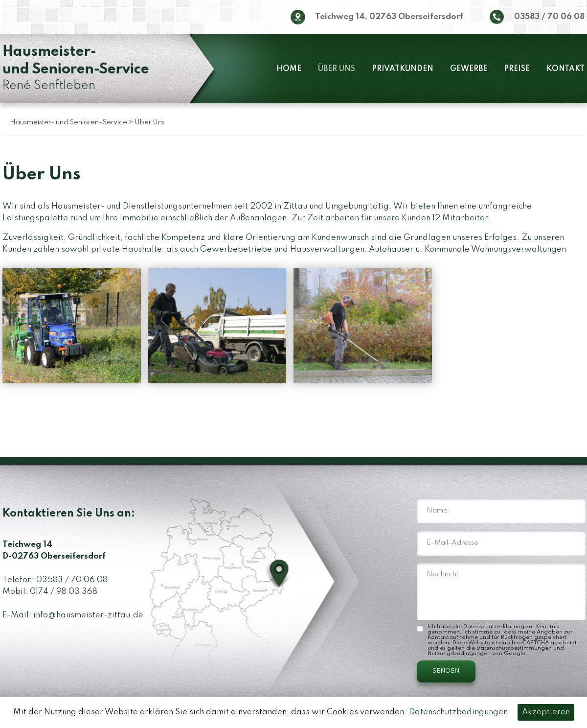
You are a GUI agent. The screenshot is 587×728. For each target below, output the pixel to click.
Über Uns (337, 69)
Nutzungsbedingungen (459, 654)
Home (289, 69)
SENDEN (446, 671)
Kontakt (565, 69)
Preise (517, 69)
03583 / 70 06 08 (549, 17)
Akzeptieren (546, 712)
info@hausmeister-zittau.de (88, 615)
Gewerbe (469, 69)
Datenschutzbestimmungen (514, 648)
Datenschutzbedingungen (458, 712)
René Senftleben (76, 69)
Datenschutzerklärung (494, 627)
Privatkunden (403, 69)
